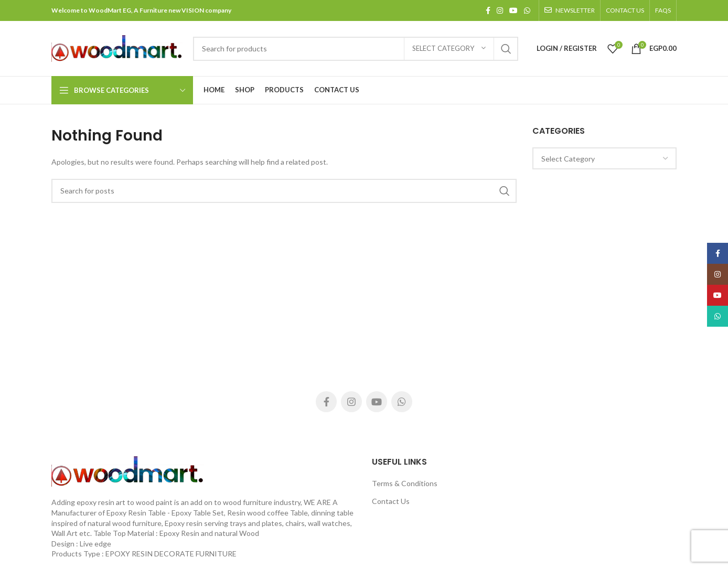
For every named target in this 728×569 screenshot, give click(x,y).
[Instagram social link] (500, 10)
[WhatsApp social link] (527, 10)
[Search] (356, 49)
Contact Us (391, 501)
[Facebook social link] (488, 10)
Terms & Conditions (405, 483)
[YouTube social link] (513, 10)
